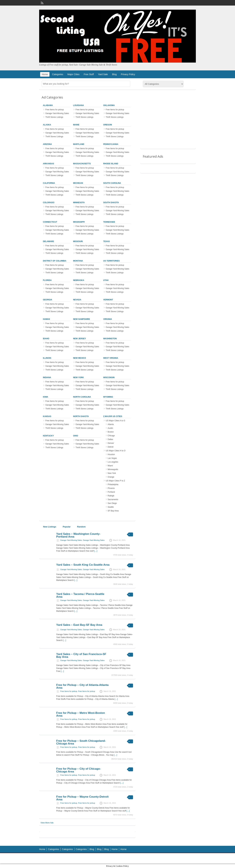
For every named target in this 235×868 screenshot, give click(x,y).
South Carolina (112, 183)
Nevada (77, 300)
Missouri (78, 241)
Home (45, 74)
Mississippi (79, 222)
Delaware (48, 241)
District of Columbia (55, 261)
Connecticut (50, 222)
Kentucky (48, 436)
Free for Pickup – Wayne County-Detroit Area (82, 798)
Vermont (108, 300)
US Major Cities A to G (115, 421)
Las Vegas (112, 458)
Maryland (79, 144)
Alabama (48, 105)
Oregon (108, 125)
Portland (111, 492)
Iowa (46, 397)
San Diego (112, 503)
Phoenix (111, 488)
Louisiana (78, 105)
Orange (111, 477)
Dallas (110, 439)
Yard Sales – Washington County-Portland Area (78, 535)
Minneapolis (113, 469)
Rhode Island (111, 164)
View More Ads (47, 823)
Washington (110, 339)
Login (192, 3)
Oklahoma (109, 105)
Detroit (111, 447)
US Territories (111, 261)
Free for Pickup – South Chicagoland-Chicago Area (81, 742)
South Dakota (111, 203)
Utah (106, 280)
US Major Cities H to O (116, 451)
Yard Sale (103, 74)
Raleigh (111, 496)
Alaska (47, 125)
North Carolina (82, 397)
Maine (76, 125)
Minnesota (79, 203)
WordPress (189, 859)
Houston (111, 454)
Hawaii (46, 319)
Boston (111, 432)
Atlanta (111, 424)
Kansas (47, 416)
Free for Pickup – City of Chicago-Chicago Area (79, 770)
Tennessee (109, 222)
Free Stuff (89, 74)
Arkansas (48, 164)
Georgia (48, 300)
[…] (96, 551)
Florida (47, 280)
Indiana (47, 377)
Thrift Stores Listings (54, 117)
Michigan (78, 183)
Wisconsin (109, 377)
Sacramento (113, 500)
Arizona (47, 144)
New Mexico (80, 358)
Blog (114, 74)
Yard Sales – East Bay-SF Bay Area (79, 625)
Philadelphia (113, 484)
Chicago (111, 436)
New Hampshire (82, 319)
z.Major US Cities (113, 416)
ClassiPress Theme (161, 859)
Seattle (111, 507)
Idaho (46, 339)
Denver (111, 443)
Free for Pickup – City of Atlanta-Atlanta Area (82, 686)
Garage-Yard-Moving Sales (57, 113)
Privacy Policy (128, 74)
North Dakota (81, 416)
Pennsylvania (111, 144)
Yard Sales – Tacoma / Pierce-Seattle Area (80, 595)
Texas (107, 241)
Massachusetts (82, 164)
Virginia (108, 319)
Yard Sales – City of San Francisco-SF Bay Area (81, 655)
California (49, 183)
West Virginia (111, 358)
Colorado (49, 203)
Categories (58, 74)
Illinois (47, 358)
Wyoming (108, 397)
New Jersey (80, 339)
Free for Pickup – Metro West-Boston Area (81, 714)
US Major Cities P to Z (115, 481)
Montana (78, 261)
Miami (110, 466)
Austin (110, 428)
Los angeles (113, 462)
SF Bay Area (113, 511)
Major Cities (73, 74)
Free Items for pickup (55, 110)
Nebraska (79, 280)
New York (78, 377)
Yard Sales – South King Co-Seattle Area (83, 565)
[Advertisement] (168, 122)
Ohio (76, 436)
